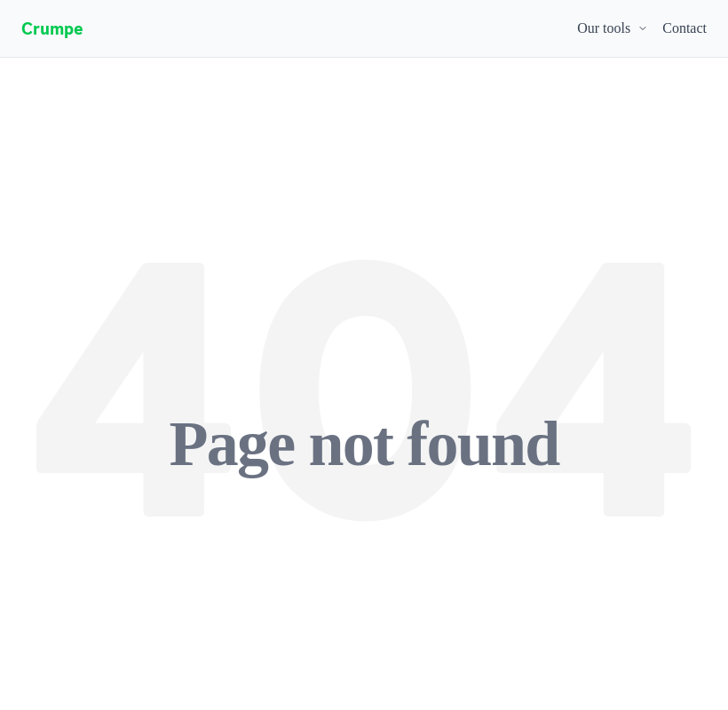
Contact (684, 28)
